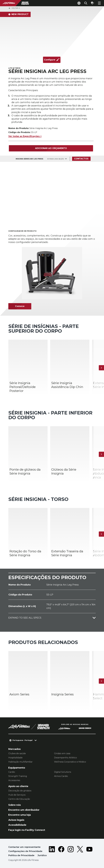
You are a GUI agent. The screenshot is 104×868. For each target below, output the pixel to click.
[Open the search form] (86, 3)
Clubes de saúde (17, 753)
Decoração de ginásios (20, 791)
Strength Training (18, 776)
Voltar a (14, 8)
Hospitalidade (15, 758)
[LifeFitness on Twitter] (80, 852)
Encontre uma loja (20, 815)
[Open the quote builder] (93, 3)
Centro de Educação (19, 799)
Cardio (12, 772)
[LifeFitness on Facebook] (61, 852)
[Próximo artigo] (101, 368)
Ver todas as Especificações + (25, 136)
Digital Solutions (63, 772)
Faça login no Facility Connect (27, 830)
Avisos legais (16, 820)
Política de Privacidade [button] (21, 855)
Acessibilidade (17, 825)
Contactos (81, 159)
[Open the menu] (99, 3)
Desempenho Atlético (65, 758)
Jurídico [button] (42, 855)
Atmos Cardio (61, 776)
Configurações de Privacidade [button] (25, 851)
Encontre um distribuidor (24, 810)
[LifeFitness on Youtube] (89, 852)
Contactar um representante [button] (24, 847)
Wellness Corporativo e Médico (70, 762)
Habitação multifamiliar (20, 762)
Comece (20, 306)
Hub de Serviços (17, 795)
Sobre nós (15, 805)
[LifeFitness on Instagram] (71, 852)
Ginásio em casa (62, 753)
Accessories (14, 780)
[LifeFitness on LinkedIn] (52, 852)
